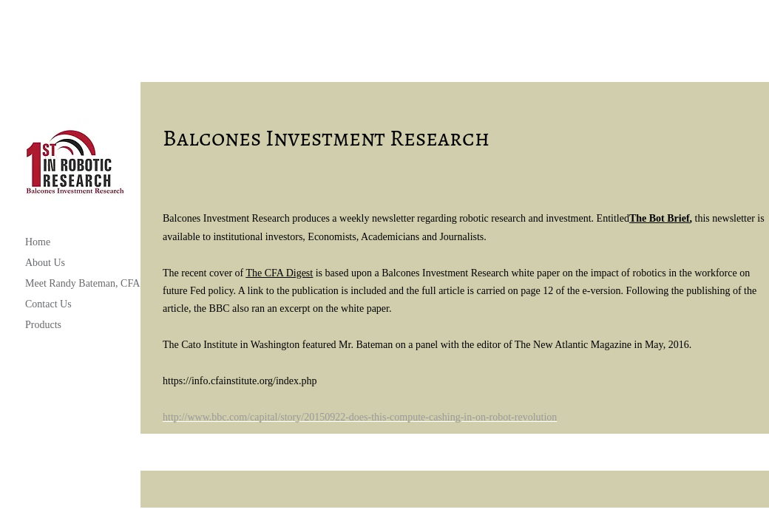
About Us (45, 263)
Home (38, 242)
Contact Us (48, 304)
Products (43, 325)
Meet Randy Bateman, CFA (82, 283)
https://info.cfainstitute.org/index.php (240, 381)
